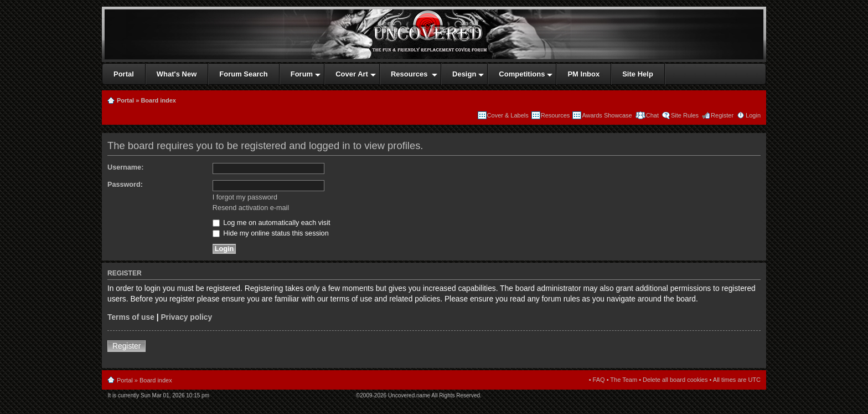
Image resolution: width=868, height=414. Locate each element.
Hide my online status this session (271, 233)
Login (753, 115)
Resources (556, 115)
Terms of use (131, 317)
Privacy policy (186, 317)
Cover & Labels (508, 115)
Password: (125, 185)
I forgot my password (245, 197)
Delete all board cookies (675, 380)
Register (722, 115)
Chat (652, 115)
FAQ (599, 380)
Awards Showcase (607, 115)
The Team (624, 380)
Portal (125, 100)
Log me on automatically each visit (272, 223)
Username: (125, 167)
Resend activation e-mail (251, 208)
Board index (158, 100)
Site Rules (685, 115)
